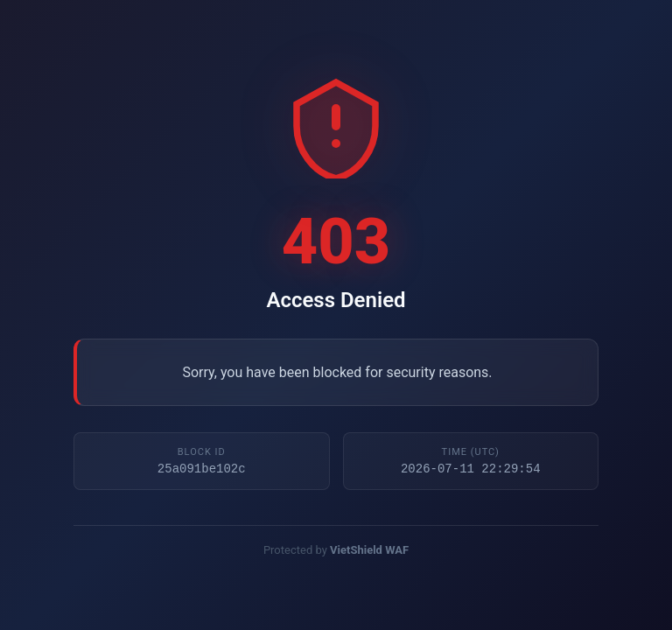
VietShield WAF (369, 552)
